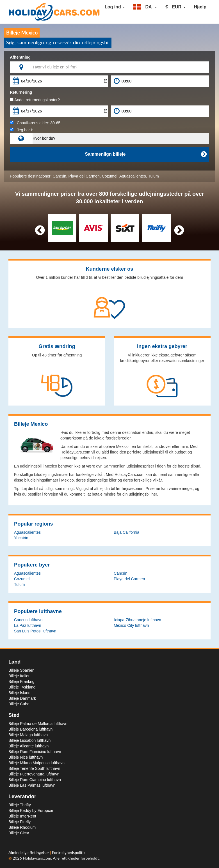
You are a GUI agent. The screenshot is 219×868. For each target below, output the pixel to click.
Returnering (21, 92)
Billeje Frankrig (21, 681)
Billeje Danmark (22, 698)
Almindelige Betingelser (29, 852)
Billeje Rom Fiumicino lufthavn (35, 752)
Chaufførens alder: (35, 123)
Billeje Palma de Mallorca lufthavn (38, 724)
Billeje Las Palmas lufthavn (32, 785)
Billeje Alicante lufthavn (28, 746)
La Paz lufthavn (28, 625)
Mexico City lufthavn (131, 625)
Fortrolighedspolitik (69, 852)
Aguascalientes (133, 176)
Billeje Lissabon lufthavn (29, 740)
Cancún (60, 176)
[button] (145, 7)
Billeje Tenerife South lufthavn (34, 768)
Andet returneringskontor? (35, 100)
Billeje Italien (20, 676)
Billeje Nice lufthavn (26, 757)
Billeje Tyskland (22, 687)
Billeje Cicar (19, 833)
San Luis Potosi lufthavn (35, 631)
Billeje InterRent (22, 816)
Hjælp (200, 7)
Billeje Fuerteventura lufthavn (34, 774)
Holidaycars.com (37, 858)
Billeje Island (20, 693)
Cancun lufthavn (28, 620)
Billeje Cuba (19, 704)
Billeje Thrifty (20, 805)
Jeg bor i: (21, 130)
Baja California (126, 532)
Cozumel (110, 176)
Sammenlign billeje (146, 154)
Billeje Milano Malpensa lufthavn (36, 763)
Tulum (153, 176)
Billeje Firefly (20, 822)
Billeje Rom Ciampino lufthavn (35, 780)
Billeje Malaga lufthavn (28, 735)
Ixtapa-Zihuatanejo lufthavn (137, 620)
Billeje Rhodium (22, 827)
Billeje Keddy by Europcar (31, 811)
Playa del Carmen (84, 176)
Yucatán (21, 538)
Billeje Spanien (21, 670)
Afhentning (20, 57)
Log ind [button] (115, 7)
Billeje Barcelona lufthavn (30, 729)
